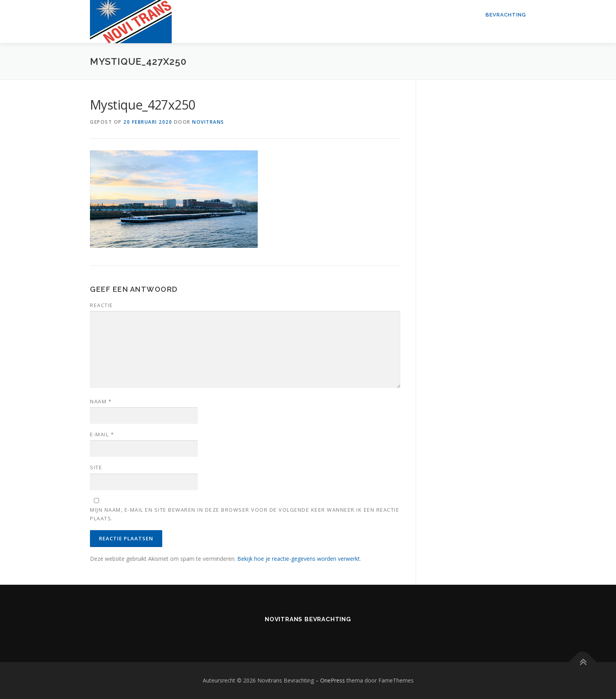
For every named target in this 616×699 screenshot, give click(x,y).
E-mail (102, 434)
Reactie (102, 305)
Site (96, 467)
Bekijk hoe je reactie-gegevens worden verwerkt (299, 559)
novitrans (208, 122)
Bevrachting (506, 15)
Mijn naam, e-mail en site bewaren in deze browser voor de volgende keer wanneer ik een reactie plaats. (245, 514)
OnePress (333, 680)
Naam (101, 401)
